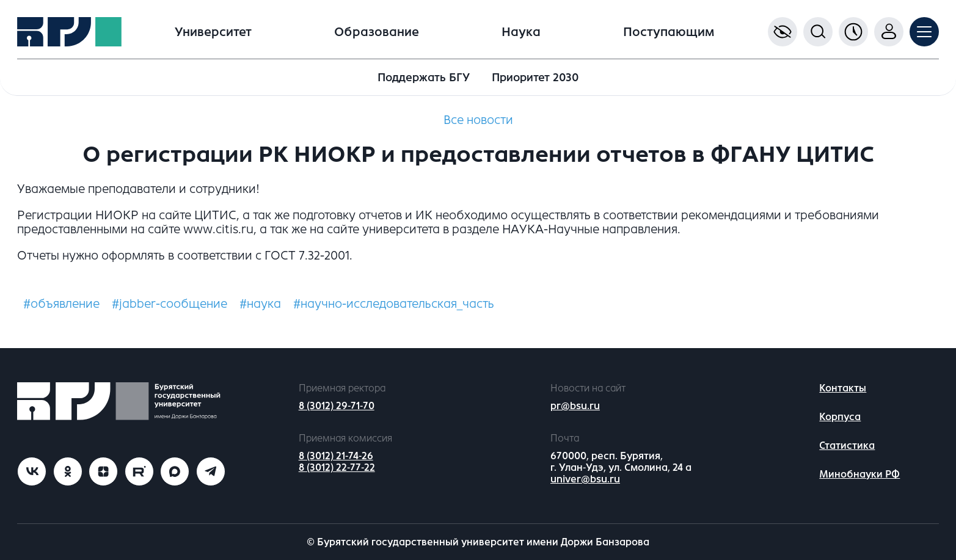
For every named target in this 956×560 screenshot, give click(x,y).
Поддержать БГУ (424, 78)
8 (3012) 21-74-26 (336, 456)
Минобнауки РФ (859, 474)
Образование (377, 32)
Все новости (478, 120)
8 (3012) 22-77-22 (337, 467)
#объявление (61, 304)
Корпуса (840, 417)
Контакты (843, 388)
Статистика (847, 445)
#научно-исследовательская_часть (394, 304)
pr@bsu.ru (575, 406)
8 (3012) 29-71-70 (337, 406)
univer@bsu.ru (585, 479)
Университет (213, 32)
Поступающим (669, 32)
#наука (260, 304)
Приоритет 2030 (535, 78)
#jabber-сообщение (170, 304)
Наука (521, 32)
